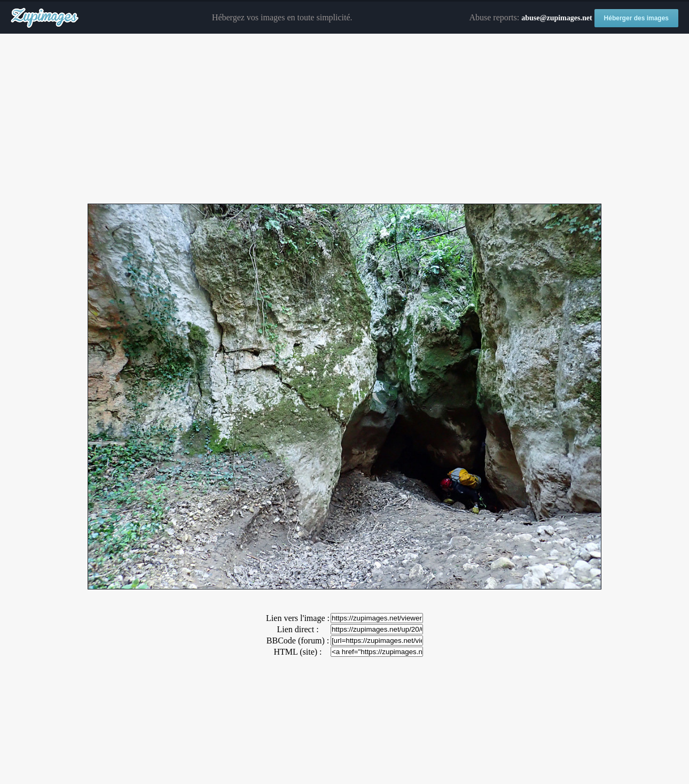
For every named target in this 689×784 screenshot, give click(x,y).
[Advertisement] (344, 119)
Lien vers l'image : (298, 618)
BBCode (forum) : (298, 641)
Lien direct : (297, 629)
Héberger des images (636, 18)
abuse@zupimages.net (557, 18)
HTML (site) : (297, 652)
